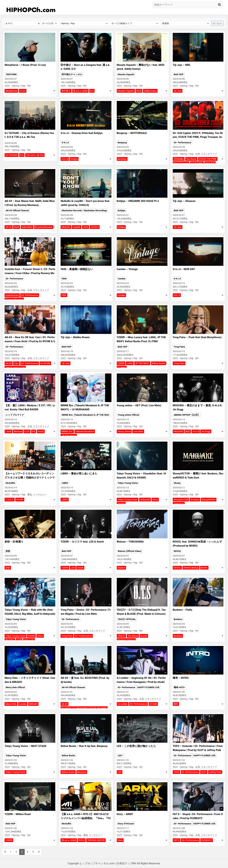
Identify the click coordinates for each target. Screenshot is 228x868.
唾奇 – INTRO (181, 678)
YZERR (121, 363)
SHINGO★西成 (191, 568)
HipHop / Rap (18, 86)
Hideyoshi (145, 500)
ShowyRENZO (209, 500)
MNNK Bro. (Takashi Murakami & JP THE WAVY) (86, 415)
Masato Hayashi (126, 74)
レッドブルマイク (15, 415)
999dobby (179, 159)
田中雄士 (66, 91)
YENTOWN (11, 74)
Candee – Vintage (127, 269)
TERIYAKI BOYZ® (96, 840)
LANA (130, 363)
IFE (34, 431)
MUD (139, 91)
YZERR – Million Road (18, 814)
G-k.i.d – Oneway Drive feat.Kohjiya (82, 133)
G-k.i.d (65, 143)
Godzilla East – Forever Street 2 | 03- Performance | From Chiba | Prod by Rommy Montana (30, 273)
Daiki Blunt (27, 227)
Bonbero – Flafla (182, 610)
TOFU (176, 772)
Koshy (41, 431)
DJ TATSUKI (12, 155)
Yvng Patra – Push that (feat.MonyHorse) (197, 337)
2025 (7, 86)
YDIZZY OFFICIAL (127, 619)
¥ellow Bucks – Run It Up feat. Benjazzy (84, 746)
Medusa (18, 431)
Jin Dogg (206, 431)
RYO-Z (82, 840)
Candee (122, 279)
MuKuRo (66, 227)
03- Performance (183, 143)
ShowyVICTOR (181, 500)
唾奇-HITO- (180, 687)
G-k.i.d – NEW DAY (184, 269)
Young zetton (124, 431)
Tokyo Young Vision (128, 483)
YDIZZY (121, 636)
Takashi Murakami (85, 431)
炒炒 (8, 551)
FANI (64, 279)
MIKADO (33, 704)
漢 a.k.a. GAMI (80, 91)
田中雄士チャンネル (72, 74)
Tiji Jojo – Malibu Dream (75, 337)
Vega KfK (210, 163)
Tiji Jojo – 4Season (184, 201)
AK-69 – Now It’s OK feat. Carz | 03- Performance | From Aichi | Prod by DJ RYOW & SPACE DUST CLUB (30, 341)
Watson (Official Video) (130, 551)
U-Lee (23, 91)
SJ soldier (123, 704)
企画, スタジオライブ (206, 154)
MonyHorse (11, 91)
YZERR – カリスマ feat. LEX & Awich (82, 542)
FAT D (177, 840)
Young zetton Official (129, 415)
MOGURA (178, 431)
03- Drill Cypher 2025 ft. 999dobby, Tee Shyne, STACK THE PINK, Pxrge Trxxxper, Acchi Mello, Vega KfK (198, 137)
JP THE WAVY (142, 363)
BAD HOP (179, 74)
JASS (86, 227)
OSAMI (121, 504)
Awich (80, 568)
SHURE (20, 500)
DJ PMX (122, 368)
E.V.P (27, 431)
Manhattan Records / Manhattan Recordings (84, 210)
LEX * (121, 755)
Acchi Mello (197, 163)
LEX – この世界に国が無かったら (136, 746)
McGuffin (10, 483)
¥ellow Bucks (159, 363)
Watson (121, 568)
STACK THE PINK (208, 159)
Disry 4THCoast (126, 824)
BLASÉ (144, 636)
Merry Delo (11, 704)
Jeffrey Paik (215, 772)
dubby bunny (150, 91)
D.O (92, 91)
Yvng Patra (179, 347)
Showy (177, 483)
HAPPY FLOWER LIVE (148, 687)
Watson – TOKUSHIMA (130, 542)
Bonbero (195, 500)
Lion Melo (138, 431)
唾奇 (176, 704)
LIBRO (65, 483)
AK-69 (8, 227)
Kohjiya (74, 159)
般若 (188, 431)
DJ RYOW (45, 363)
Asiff (19, 640)
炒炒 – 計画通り (14, 542)
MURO (204, 568)
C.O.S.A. (10, 500)
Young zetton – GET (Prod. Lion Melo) (139, 405)
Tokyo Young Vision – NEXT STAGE (25, 746)
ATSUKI (153, 704)
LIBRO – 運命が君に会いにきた (79, 474)
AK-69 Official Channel (17, 210)
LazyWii (76, 227)
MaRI (17, 227)
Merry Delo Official (15, 687)
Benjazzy (122, 143)
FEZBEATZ (207, 840)
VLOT (204, 772)
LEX (73, 568)
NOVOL (177, 551)
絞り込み (217, 23)
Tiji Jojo (178, 91)
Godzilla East (12, 295)
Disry (120, 840)
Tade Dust (179, 504)
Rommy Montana (44, 227)
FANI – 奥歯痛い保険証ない (77, 269)
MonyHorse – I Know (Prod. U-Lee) (25, 65)
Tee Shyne (191, 159)
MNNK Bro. (67, 431)
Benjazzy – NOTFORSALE (132, 133)
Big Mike (10, 640)
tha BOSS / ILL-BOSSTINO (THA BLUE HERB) (84, 708)
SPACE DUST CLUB (15, 368)
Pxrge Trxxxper (181, 163)
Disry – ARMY (125, 814)
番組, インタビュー (37, 494)
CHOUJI (95, 227)
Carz (16, 363)
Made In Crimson (126, 640)
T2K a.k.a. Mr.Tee (35, 155)
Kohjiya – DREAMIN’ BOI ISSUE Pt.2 (138, 201)
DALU (155, 500)
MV (29, 86)
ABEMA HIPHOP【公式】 (187, 415)
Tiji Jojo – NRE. (182, 65)
